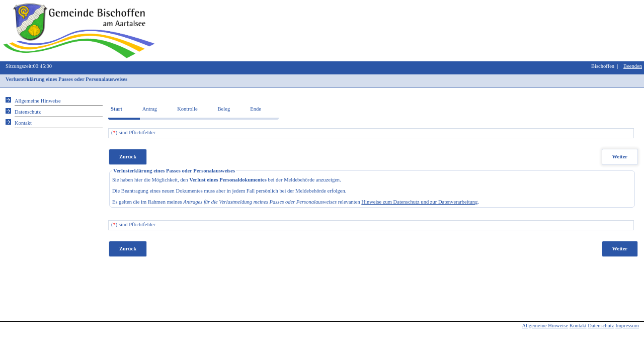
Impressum (627, 326)
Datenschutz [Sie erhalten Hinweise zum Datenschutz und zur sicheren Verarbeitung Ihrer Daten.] (28, 112)
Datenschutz (601, 326)
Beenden (633, 66)
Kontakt (578, 326)
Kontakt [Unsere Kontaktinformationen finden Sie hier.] (23, 123)
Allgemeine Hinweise (545, 326)
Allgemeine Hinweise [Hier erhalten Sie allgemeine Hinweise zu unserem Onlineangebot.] (38, 101)
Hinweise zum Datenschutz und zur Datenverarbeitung (419, 202)
